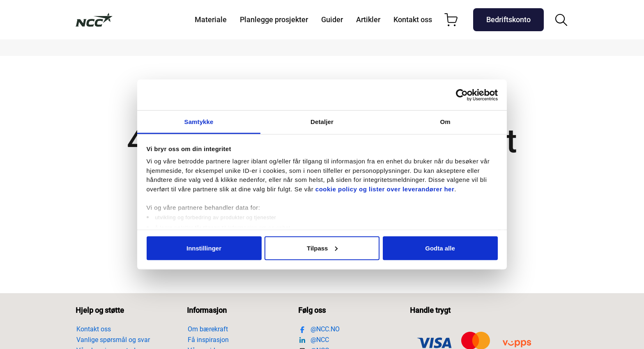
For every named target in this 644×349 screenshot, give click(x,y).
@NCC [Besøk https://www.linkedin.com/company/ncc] (314, 340)
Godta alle (440, 248)
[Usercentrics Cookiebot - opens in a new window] (462, 95)
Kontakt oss (413, 20)
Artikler (368, 20)
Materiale (211, 20)
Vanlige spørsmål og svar (113, 340)
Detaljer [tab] (322, 122)
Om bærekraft (208, 329)
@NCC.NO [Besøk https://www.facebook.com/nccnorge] (319, 329)
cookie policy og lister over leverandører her (385, 189)
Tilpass (322, 248)
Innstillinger (204, 248)
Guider (332, 20)
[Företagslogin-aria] (508, 20)
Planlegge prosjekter (274, 20)
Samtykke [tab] (199, 122)
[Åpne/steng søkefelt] (561, 20)
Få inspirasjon (208, 340)
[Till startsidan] (94, 20)
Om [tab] (445, 122)
